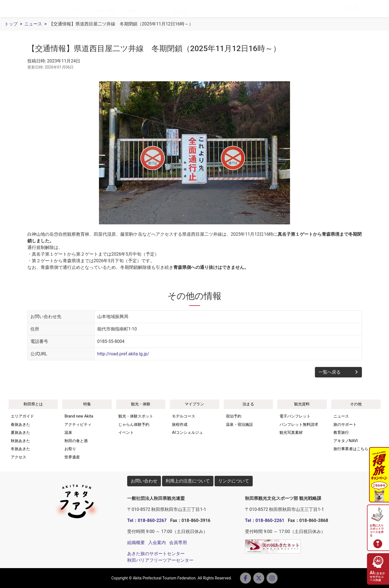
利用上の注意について (188, 481)
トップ (11, 24)
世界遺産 (72, 457)
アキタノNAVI (346, 441)
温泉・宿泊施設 (239, 425)
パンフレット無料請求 (299, 425)
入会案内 (157, 543)
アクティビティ (78, 425)
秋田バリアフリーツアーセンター (160, 560)
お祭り (70, 449)
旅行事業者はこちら (351, 449)
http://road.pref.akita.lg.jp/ (123, 354)
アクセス (213, 11)
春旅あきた (20, 425)
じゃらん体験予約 (134, 425)
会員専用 (178, 543)
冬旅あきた (20, 449)
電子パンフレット (295, 416)
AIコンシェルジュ (187, 433)
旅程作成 (180, 425)
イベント (165, 11)
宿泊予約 (234, 416)
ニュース (33, 24)
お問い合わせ (144, 481)
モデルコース (184, 416)
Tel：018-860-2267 (147, 520)
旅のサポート (345, 425)
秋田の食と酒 (76, 441)
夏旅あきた (20, 433)
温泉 (68, 433)
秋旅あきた (20, 441)
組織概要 (136, 543)
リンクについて (234, 481)
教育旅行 (341, 433)
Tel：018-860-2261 (265, 520)
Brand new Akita (79, 416)
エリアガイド (85, 11)
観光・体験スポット (136, 416)
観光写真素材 (291, 433)
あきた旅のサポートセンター (156, 554)
